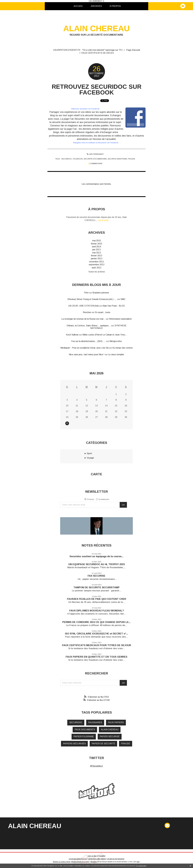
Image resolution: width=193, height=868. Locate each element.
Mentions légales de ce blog (80, 862)
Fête (86, 293)
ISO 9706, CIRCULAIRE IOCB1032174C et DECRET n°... (97, 634)
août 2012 (96, 268)
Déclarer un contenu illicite (62, 862)
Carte (96, 474)
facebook (78, 159)
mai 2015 (97, 241)
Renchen (87, 312)
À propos (115, 6)
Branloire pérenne (101, 293)
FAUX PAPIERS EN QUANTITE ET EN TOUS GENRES (96, 657)
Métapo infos (116, 341)
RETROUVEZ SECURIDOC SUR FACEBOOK (97, 89)
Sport (89, 453)
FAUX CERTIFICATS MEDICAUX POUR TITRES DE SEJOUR (97, 645)
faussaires (95, 722)
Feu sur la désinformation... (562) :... (88, 341)
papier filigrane (84, 736)
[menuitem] (78, 6)
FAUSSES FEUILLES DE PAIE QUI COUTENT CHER (97, 599)
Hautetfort (102, 856)
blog (138, 862)
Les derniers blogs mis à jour (78, 859)
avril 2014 (96, 247)
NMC (123, 299)
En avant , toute (103, 312)
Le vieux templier (116, 354)
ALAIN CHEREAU (96, 28)
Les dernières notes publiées (97, 859)
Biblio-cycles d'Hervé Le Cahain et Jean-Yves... (105, 335)
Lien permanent (95, 154)
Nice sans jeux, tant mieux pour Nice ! (87, 354)
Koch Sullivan (72, 335)
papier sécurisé (110, 736)
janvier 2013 (97, 259)
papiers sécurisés (74, 744)
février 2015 (96, 244)
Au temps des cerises (123, 348)
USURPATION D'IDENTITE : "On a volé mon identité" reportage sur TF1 (88, 50)
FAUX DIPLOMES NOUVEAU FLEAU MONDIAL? (97, 611)
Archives (96, 6)
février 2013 (96, 256)
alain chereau (110, 730)
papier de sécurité (103, 744)
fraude (132, 159)
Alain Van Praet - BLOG (114, 306)
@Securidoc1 (96, 766)
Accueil (78, 6)
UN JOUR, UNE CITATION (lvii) (83, 306)
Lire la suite (103, 220)
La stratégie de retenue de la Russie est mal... (83, 319)
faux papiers (116, 722)
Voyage (90, 458)
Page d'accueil (133, 50)
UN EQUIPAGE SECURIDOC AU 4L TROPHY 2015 (97, 564)
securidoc (67, 159)
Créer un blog (92, 856)
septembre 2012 (97, 265)
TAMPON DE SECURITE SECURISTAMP (96, 587)
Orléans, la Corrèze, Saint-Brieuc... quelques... (89, 326)
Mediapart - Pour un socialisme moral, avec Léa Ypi (85, 348)
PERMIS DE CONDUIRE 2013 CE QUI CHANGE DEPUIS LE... (96, 622)
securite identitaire (117, 159)
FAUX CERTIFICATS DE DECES (98, 53)
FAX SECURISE (96, 576)
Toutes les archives (97, 272)
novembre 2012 (96, 262)
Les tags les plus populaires (116, 859)
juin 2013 (96, 250)
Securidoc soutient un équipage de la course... (96, 556)
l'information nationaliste (120, 319)
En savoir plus (141, 866)
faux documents (85, 730)
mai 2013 (97, 253)
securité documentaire (95, 159)
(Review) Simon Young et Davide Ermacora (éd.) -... (92, 299)
